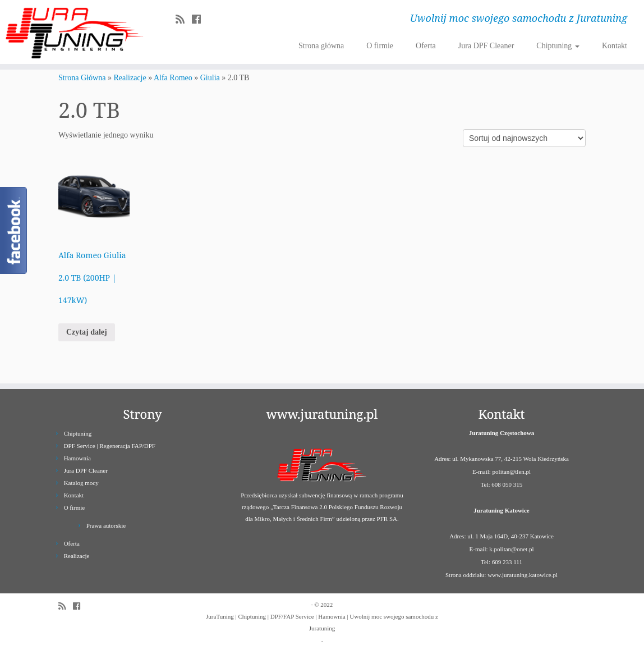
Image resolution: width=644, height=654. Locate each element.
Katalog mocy (81, 483)
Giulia (210, 78)
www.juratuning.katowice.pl (523, 575)
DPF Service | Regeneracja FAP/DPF (110, 446)
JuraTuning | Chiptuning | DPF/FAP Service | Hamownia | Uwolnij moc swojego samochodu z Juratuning (322, 622)
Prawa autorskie (106, 525)
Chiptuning (558, 46)
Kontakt (615, 46)
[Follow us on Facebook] (200, 20)
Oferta (426, 46)
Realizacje (130, 78)
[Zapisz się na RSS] (184, 20)
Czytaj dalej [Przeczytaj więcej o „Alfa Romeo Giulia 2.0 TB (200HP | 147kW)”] (87, 332)
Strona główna (321, 46)
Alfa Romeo (173, 78)
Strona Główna (82, 78)
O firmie (380, 46)
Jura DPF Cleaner (486, 46)
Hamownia (77, 458)
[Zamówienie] (524, 138)
